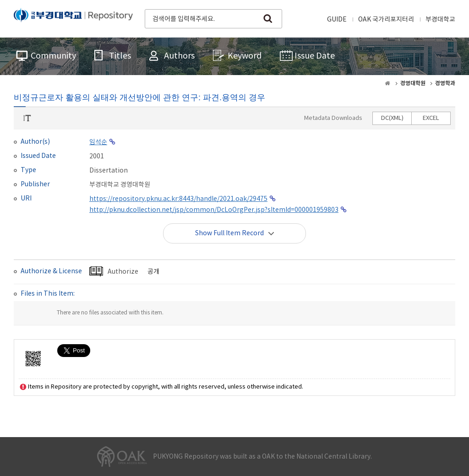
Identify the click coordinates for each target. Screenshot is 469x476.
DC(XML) (392, 118)
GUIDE (337, 20)
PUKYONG (73, 18)
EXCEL (431, 118)
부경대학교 (440, 20)
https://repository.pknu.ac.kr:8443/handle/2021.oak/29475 (178, 199)
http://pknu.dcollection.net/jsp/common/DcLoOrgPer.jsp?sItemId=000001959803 (214, 210)
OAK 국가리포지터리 (386, 20)
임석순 (98, 142)
